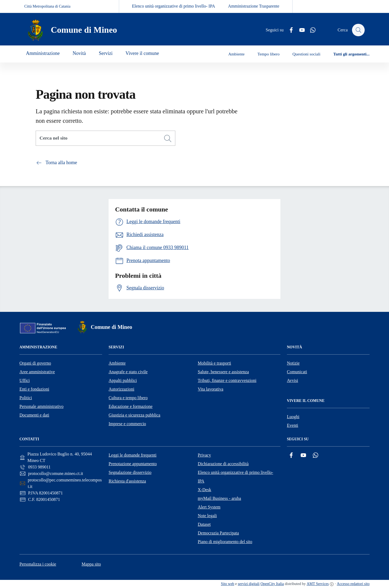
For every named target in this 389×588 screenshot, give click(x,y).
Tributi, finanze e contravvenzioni (227, 380)
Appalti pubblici (123, 380)
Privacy (204, 455)
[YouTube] (300, 30)
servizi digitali (249, 584)
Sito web (228, 584)
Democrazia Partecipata (218, 533)
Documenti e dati (34, 415)
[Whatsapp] (310, 30)
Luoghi (293, 417)
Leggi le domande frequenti (133, 455)
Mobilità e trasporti (214, 363)
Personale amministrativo (41, 406)
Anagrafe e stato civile (128, 372)
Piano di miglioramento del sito (225, 542)
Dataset (204, 524)
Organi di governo (35, 363)
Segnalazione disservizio (130, 472)
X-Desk (204, 490)
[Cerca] (168, 138)
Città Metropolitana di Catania (47, 6)
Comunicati (297, 372)
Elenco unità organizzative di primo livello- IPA (174, 6)
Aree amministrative (37, 372)
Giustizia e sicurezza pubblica (134, 415)
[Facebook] (289, 30)
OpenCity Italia (272, 584)
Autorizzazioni (121, 389)
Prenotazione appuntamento (133, 464)
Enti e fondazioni (34, 389)
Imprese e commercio (127, 424)
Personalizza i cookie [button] (38, 564)
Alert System (209, 507)
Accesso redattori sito (353, 584)
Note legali (207, 516)
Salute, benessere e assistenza (223, 372)
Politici (26, 398)
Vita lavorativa (211, 389)
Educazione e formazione (131, 406)
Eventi (293, 425)
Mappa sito (91, 564)
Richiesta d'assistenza (127, 481)
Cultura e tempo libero (128, 398)
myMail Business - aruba (219, 498)
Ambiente (117, 363)
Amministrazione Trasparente (254, 6)
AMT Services (318, 584)
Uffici (25, 380)
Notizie (293, 363)
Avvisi (292, 380)
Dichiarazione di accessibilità (223, 464)
